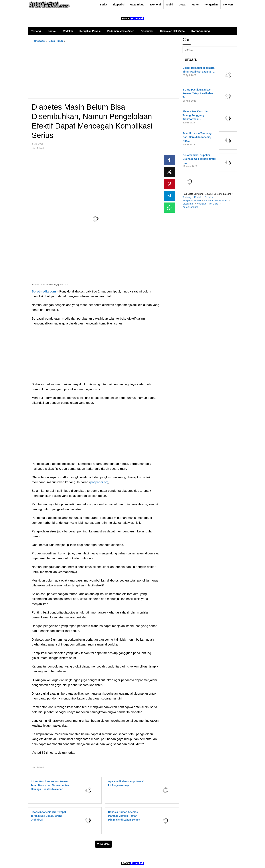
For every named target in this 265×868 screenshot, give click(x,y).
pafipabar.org (99, 482)
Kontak (198, 197)
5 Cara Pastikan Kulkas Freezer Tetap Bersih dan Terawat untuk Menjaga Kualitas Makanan (50, 785)
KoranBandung (190, 207)
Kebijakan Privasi (192, 200)
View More (103, 844)
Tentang (187, 197)
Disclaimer (188, 204)
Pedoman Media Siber (216, 200)
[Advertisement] (103, 72)
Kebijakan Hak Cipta (207, 204)
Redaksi (209, 197)
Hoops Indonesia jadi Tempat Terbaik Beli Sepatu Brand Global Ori (48, 816)
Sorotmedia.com (44, 291)
